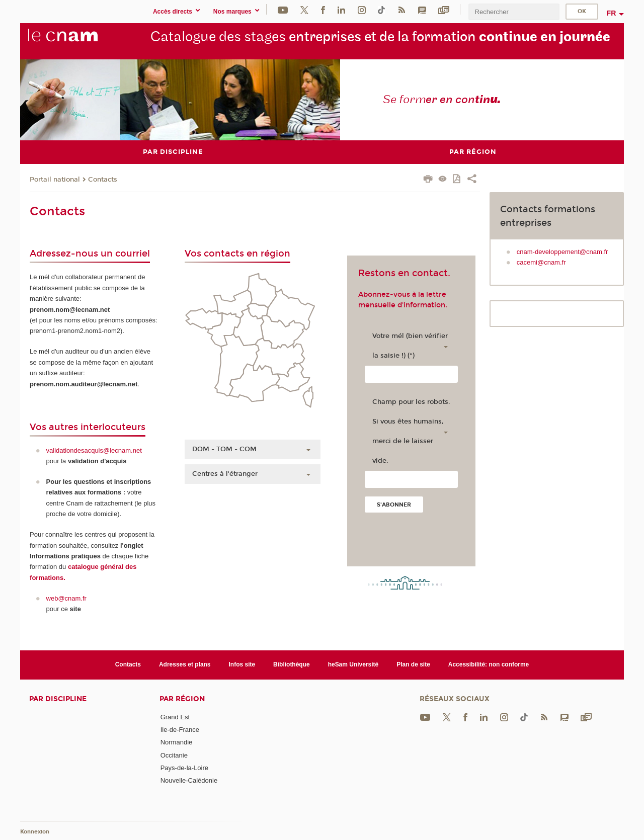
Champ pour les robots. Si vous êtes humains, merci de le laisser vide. (411, 431)
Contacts (103, 179)
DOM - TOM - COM (224, 449)
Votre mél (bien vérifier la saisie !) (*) (410, 346)
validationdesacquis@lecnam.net (94, 450)
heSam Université (353, 664)
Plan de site (413, 664)
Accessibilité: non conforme (489, 664)
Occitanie (174, 755)
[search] (514, 12)
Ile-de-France (180, 729)
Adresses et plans (185, 664)
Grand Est (175, 717)
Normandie (177, 742)
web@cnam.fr (66, 598)
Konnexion (35, 831)
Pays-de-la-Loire (184, 767)
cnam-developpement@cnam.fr (562, 251)
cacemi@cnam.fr (541, 262)
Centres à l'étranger (225, 474)
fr (612, 13)
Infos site (242, 664)
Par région (182, 698)
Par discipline (58, 698)
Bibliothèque (292, 664)
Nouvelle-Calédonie (189, 780)
